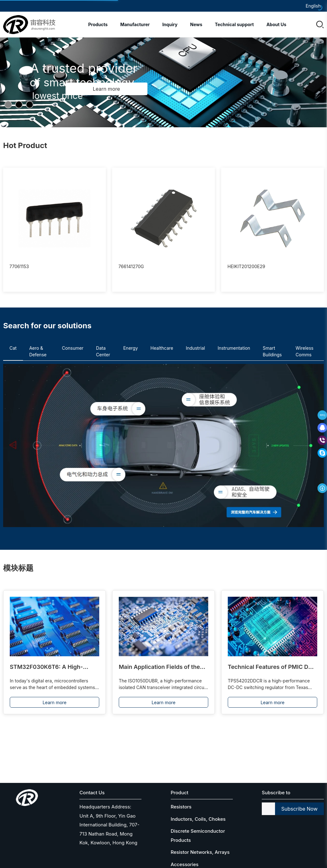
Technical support (234, 24)
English (313, 6)
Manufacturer (135, 24)
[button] (8, 105)
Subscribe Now (299, 809)
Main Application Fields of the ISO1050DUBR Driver (159, 667)
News (196, 24)
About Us (276, 24)
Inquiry (170, 24)
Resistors (181, 807)
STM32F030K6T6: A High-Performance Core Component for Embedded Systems (52, 667)
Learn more (54, 702)
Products (98, 24)
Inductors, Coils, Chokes (198, 819)
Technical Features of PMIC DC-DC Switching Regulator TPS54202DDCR (271, 667)
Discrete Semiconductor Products (198, 836)
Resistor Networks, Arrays (200, 852)
